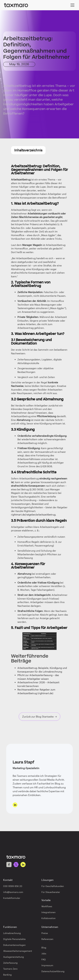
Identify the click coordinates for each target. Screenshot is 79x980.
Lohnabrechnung (12, 933)
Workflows (47, 906)
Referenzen (47, 939)
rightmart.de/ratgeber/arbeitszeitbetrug (33, 515)
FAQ (43, 959)
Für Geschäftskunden (53, 886)
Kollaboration (48, 918)
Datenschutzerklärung (53, 971)
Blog (44, 948)
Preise (45, 933)
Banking (7, 975)
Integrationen (48, 912)
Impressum (47, 965)
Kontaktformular (12, 898)
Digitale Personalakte (14, 939)
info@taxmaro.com (13, 892)
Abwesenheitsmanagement (18, 951)
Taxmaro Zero (10, 969)
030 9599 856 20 (13, 886)
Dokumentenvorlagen (14, 945)
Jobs (44, 953)
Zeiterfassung (10, 963)
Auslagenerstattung (14, 957)
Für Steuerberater (51, 892)
